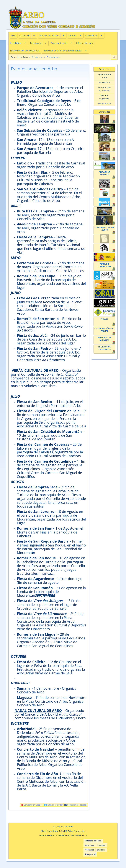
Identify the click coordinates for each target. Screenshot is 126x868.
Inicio (14, 36)
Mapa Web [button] (89, 850)
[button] (34, 36)
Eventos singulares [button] (104, 97)
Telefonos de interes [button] (104, 76)
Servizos (72, 36)
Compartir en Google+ (32, 805)
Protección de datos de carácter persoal (63, 51)
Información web (84, 43)
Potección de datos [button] (93, 841)
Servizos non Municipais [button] (104, 89)
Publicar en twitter (53, 805)
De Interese (36, 43)
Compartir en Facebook (76, 805)
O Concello (25, 36)
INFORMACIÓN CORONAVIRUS (25, 51)
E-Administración (59, 43)
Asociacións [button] (104, 82)
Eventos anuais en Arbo (34, 69)
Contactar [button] (102, 845)
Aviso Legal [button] (90, 845)
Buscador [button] (101, 850)
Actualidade (16, 43)
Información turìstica (49, 36)
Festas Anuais (53, 57)
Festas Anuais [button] (104, 103)
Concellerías (91, 36)
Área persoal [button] (90, 854)
